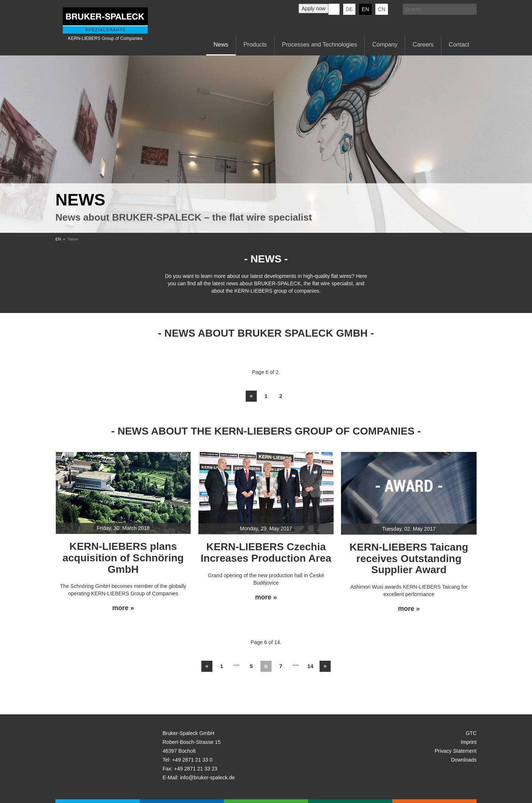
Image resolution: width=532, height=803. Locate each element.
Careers (423, 45)
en (365, 9)
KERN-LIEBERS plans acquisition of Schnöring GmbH (123, 558)
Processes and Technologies (319, 45)
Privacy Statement (456, 751)
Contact (459, 45)
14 (311, 666)
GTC (471, 733)
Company (385, 45)
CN (382, 9)
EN (58, 239)
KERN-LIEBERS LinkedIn (334, 9)
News (221, 45)
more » (123, 608)
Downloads (464, 760)
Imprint (469, 742)
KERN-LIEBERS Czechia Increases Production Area (266, 552)
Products (255, 45)
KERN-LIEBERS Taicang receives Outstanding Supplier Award (409, 559)
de (349, 9)
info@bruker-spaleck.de (207, 778)
